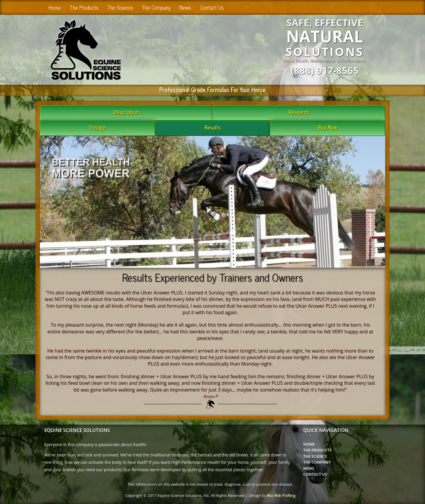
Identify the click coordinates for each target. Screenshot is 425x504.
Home (55, 7)
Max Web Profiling (281, 495)
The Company (156, 7)
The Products (84, 7)
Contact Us (212, 7)
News (185, 7)
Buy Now (328, 127)
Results (213, 127)
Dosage (97, 127)
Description (126, 112)
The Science (120, 7)
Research (299, 112)
